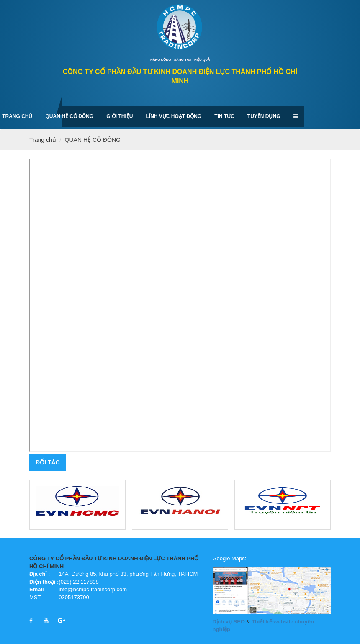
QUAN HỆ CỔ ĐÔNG (69, 116)
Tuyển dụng (264, 116)
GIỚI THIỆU (120, 116)
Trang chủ (43, 140)
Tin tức (224, 116)
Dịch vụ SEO (229, 622)
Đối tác (48, 462)
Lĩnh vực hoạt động (174, 116)
